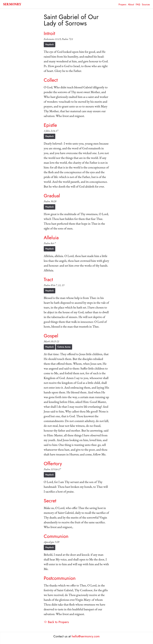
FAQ (138, 5)
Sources (146, 5)
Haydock (50, 44)
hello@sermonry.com (86, 636)
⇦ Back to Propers (56, 622)
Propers (122, 5)
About (131, 5)
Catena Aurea (64, 347)
